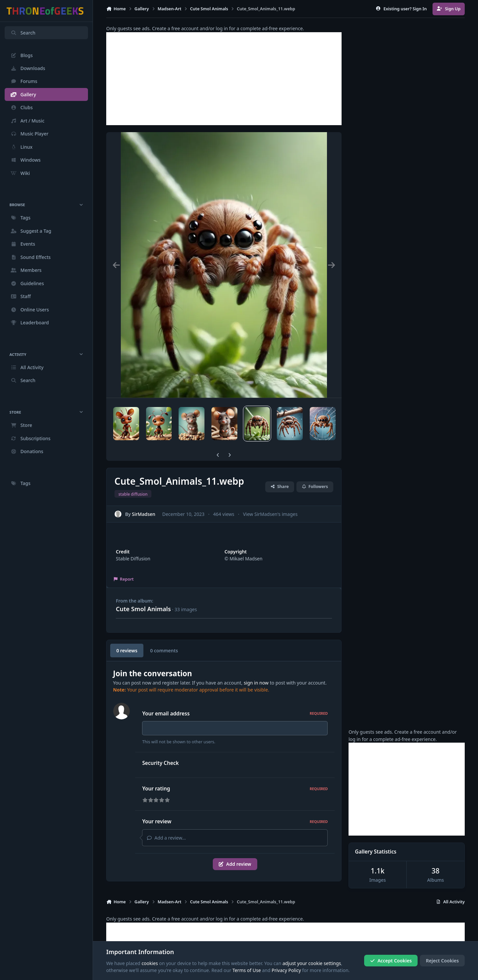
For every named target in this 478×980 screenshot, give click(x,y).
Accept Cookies (391, 961)
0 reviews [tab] (127, 651)
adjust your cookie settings (312, 963)
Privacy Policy (286, 971)
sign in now (256, 683)
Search (23, 33)
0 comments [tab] (164, 651)
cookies (150, 963)
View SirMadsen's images (270, 514)
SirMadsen (144, 514)
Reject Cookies (442, 961)
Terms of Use (247, 971)
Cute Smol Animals (143, 609)
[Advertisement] (224, 79)
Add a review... (166, 838)
